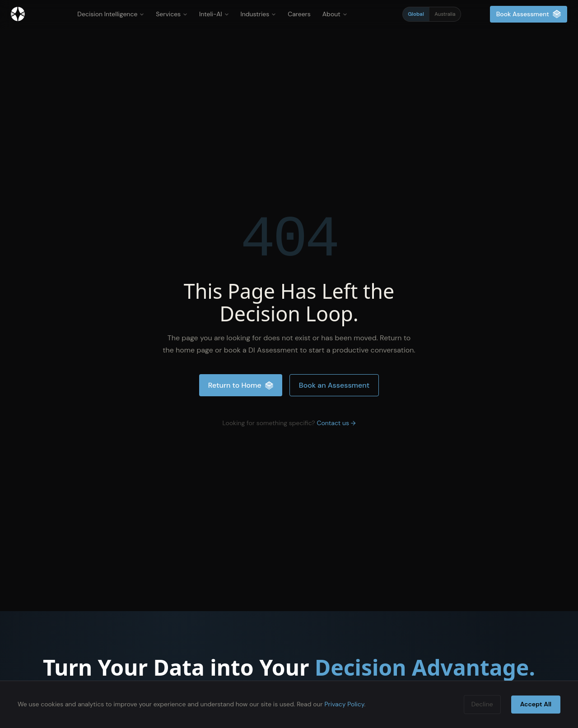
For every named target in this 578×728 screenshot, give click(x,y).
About (335, 14)
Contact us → (336, 423)
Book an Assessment (334, 385)
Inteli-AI (214, 14)
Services (172, 14)
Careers (299, 14)
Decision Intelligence (111, 14)
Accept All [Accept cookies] (536, 704)
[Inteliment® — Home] (18, 14)
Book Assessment (529, 14)
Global (416, 14)
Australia (445, 14)
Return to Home (241, 385)
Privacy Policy (344, 704)
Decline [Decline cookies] (482, 704)
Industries (259, 14)
